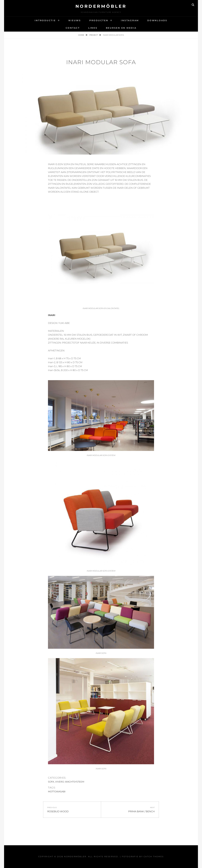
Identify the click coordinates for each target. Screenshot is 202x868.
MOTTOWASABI (57, 792)
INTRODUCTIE (45, 20)
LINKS (93, 28)
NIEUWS (75, 20)
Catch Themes (154, 856)
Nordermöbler (101, 6)
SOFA (51, 782)
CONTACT (73, 28)
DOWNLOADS (157, 20)
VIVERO (59, 782)
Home (81, 35)
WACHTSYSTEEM (74, 782)
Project (94, 35)
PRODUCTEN (99, 20)
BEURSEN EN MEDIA (121, 28)
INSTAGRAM (130, 20)
